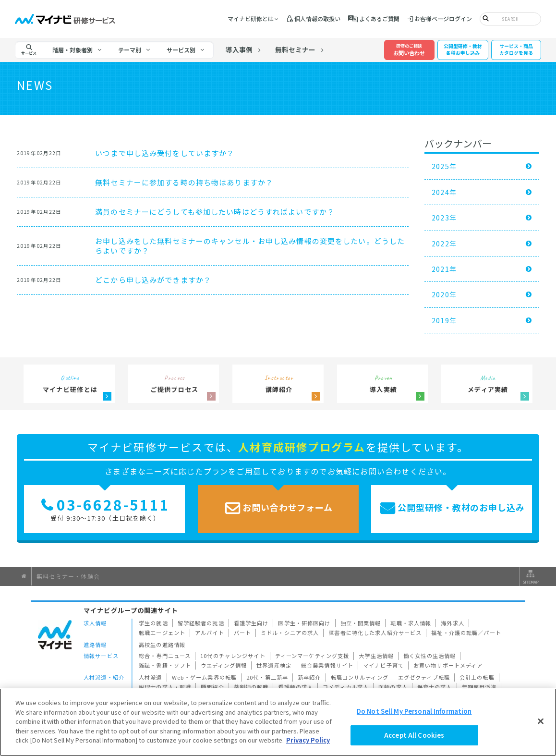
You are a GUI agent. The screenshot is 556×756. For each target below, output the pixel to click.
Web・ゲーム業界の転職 (205, 677)
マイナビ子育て (383, 665)
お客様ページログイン (443, 18)
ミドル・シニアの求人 (290, 633)
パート (242, 633)
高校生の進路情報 (162, 645)
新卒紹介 (309, 677)
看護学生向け (251, 623)
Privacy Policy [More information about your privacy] (308, 740)
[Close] (541, 721)
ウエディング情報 (224, 665)
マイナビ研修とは (251, 18)
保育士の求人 (435, 687)
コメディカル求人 (346, 687)
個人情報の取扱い (317, 18)
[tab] (77, 50)
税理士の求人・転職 (165, 687)
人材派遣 (151, 677)
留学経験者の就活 (201, 623)
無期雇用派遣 (479, 687)
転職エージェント (162, 633)
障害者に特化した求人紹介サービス (375, 633)
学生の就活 (153, 623)
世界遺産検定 (274, 665)
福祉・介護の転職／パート (466, 633)
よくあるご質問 (379, 18)
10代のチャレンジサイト (233, 656)
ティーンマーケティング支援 (312, 656)
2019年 (444, 320)
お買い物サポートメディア (448, 665)
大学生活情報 (376, 656)
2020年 (444, 294)
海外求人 (453, 623)
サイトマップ (530, 576)
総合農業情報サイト (327, 665)
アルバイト (210, 633)
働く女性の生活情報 (429, 656)
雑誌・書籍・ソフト (165, 665)
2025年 (444, 166)
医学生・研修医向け (304, 623)
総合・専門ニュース (165, 656)
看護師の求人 (296, 687)
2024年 (444, 192)
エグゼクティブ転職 (424, 677)
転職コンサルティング (360, 677)
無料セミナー (295, 49)
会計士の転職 (477, 677)
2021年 (444, 269)
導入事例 (239, 49)
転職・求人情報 (411, 623)
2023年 (444, 218)
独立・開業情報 (361, 623)
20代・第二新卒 (267, 677)
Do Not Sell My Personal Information (414, 711)
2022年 (444, 244)
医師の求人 (393, 687)
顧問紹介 (212, 687)
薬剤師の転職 (251, 687)
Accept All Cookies (414, 735)
